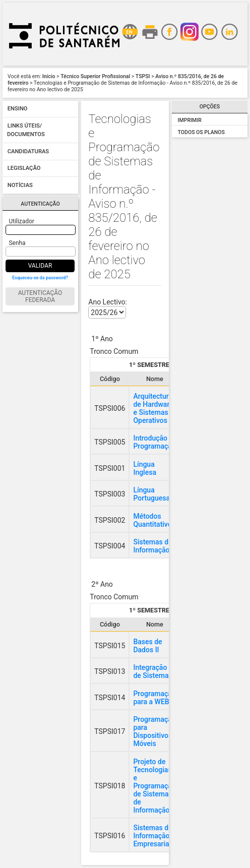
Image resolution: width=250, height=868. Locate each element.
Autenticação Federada (40, 296)
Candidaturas (28, 151)
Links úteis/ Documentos (26, 130)
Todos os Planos (201, 132)
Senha (17, 243)
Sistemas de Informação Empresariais (154, 836)
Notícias (20, 185)
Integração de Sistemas (152, 671)
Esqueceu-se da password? (40, 278)
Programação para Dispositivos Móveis (154, 731)
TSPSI (143, 76)
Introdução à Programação (154, 442)
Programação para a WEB (154, 698)
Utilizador (22, 221)
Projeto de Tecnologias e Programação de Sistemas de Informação (154, 786)
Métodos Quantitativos (154, 520)
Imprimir (190, 120)
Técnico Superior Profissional (95, 76)
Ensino (18, 109)
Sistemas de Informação (152, 546)
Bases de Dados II (147, 646)
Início (49, 76)
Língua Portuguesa (151, 494)
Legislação (24, 169)
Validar (40, 266)
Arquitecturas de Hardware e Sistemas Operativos (154, 408)
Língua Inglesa (145, 468)
